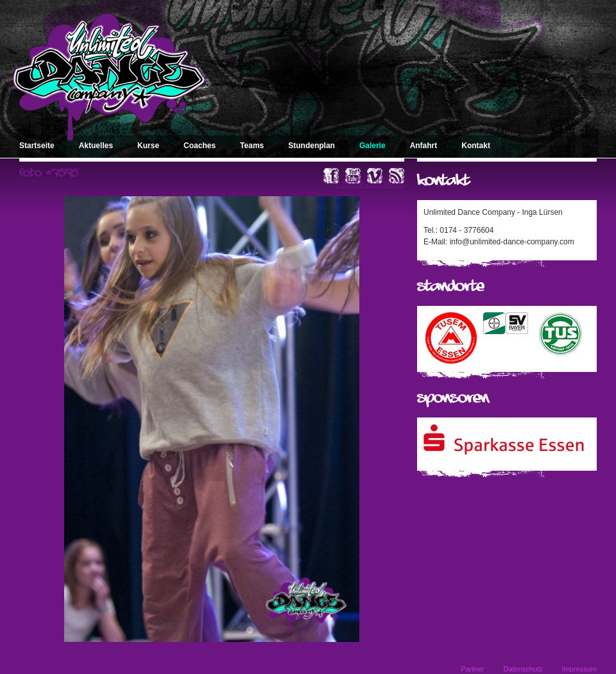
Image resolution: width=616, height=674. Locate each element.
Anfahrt (424, 146)
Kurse (148, 146)
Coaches (200, 146)
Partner (472, 669)
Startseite (37, 146)
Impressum (579, 669)
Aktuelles (96, 146)
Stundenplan (312, 146)
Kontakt (476, 146)
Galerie (372, 146)
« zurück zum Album (370, 184)
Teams (252, 146)
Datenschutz (523, 669)
